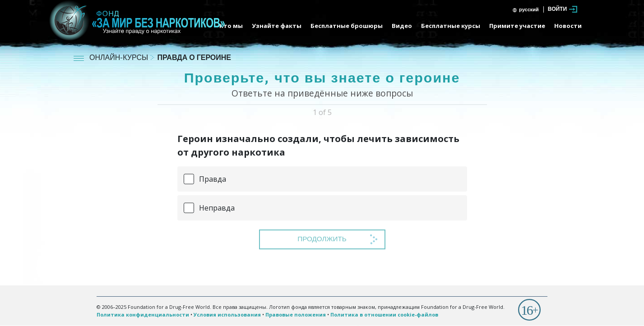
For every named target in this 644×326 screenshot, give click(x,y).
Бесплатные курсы (451, 26)
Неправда (217, 208)
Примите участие (517, 26)
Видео (402, 26)
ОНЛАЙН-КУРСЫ (120, 58)
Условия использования (227, 315)
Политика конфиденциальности (143, 315)
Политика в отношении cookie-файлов (384, 315)
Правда (213, 179)
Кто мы (231, 26)
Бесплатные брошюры (347, 26)
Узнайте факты (277, 26)
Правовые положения (296, 315)
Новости (568, 26)
